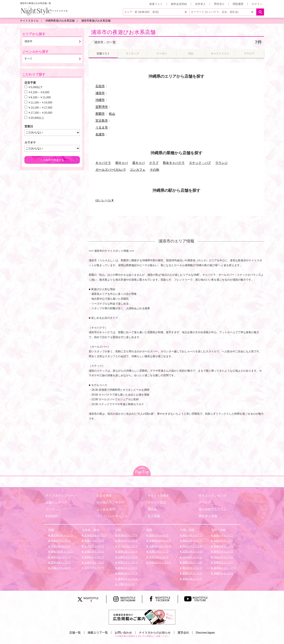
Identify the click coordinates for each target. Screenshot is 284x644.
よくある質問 (106, 509)
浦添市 (100, 93)
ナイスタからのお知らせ (155, 633)
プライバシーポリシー (112, 516)
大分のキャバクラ (223, 557)
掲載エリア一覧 (98, 633)
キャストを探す (158, 495)
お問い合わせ (123, 633)
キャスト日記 (157, 502)
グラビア (205, 502)
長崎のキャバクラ (223, 546)
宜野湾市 (102, 107)
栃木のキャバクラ (60, 557)
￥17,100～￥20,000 (40, 113)
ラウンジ (221, 163)
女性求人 (200, 4)
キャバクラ (103, 163)
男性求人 (219, 4)
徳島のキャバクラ (192, 562)
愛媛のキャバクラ (192, 573)
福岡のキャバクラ (223, 535)
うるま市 (102, 127)
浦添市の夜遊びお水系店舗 (123, 32)
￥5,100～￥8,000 (39, 92)
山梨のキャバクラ (127, 557)
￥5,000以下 (35, 87)
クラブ (154, 163)
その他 (154, 170)
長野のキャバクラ (127, 562)
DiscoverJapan (205, 633)
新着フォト (156, 4)
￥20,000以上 (36, 118)
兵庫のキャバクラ (159, 551)
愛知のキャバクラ (127, 579)
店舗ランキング (56, 502)
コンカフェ (138, 170)
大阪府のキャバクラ (160, 546)
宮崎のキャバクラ (223, 562)
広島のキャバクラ (192, 551)
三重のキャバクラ (127, 584)
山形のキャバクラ (94, 562)
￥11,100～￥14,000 (40, 103)
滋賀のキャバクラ (159, 535)
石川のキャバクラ (127, 546)
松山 (112, 114)
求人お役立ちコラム (213, 509)
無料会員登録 (179, 4)
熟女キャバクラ (174, 163)
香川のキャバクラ (192, 568)
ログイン (257, 4)
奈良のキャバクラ (159, 557)
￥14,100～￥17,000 (40, 108)
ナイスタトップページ (61, 495)
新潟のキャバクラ (127, 535)
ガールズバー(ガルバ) (110, 170)
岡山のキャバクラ (192, 546)
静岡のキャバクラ (127, 573)
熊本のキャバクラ (223, 551)
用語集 (152, 509)
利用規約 (52, 516)
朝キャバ (122, 163)
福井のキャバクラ (127, 551)
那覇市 (100, 114)
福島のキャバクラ (94, 568)
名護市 (100, 134)
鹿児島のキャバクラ (224, 568)
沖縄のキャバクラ (223, 573)
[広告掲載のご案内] (142, 617)
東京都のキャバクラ (62, 535)
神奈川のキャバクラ (62, 551)
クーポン (52, 509)
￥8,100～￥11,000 (39, 97)
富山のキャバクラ (127, 541)
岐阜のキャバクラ (127, 568)
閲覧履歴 (238, 4)
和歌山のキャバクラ (160, 562)
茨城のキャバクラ (60, 568)
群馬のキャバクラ (60, 562)
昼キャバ (138, 163)
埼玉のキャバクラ (60, 541)
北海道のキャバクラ (95, 535)
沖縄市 (100, 100)
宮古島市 (102, 121)
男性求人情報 (208, 516)
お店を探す (104, 495)
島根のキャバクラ (192, 541)
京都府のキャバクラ (160, 541)
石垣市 (100, 86)
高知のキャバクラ (192, 579)
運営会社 (183, 633)
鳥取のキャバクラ (192, 535)
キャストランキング (213, 495)
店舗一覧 (75, 633)
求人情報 (154, 516)
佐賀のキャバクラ (223, 541)
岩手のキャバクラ (94, 546)
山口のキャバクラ (192, 557)
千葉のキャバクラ (60, 546)
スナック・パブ (200, 163)
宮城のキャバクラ (94, 551)
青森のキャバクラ (94, 541)
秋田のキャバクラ (94, 557)
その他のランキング (110, 502)
